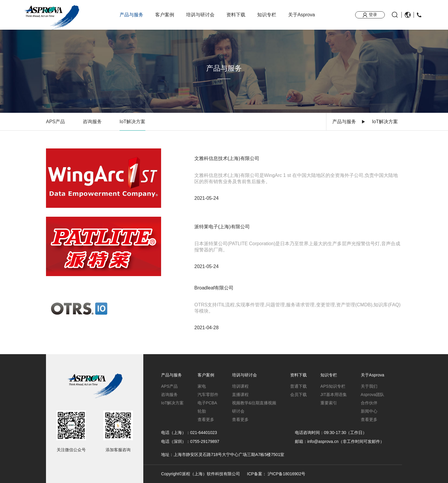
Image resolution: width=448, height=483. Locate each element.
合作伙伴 (369, 403)
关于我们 (369, 386)
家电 (202, 386)
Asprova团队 (372, 395)
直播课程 (240, 395)
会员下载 (298, 395)
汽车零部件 (208, 395)
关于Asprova (302, 15)
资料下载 (236, 15)
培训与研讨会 (200, 15)
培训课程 (240, 386)
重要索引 (329, 403)
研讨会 (238, 411)
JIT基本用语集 (334, 395)
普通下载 (298, 386)
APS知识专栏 (333, 386)
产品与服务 (131, 15)
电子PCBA (207, 403)
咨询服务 (92, 122)
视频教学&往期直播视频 (254, 403)
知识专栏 (267, 15)
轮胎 (202, 411)
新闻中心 (369, 411)
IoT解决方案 (132, 122)
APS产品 (55, 122)
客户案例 (165, 15)
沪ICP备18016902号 (287, 474)
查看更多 (206, 419)
